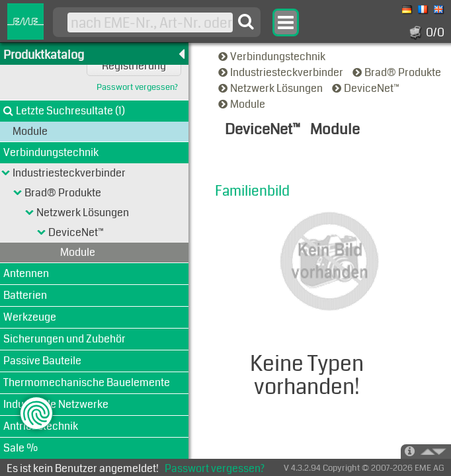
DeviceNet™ (367, 88)
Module (243, 104)
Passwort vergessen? (137, 88)
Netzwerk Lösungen (271, 88)
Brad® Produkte (398, 72)
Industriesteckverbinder (282, 72)
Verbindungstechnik (273, 57)
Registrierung (134, 66)
